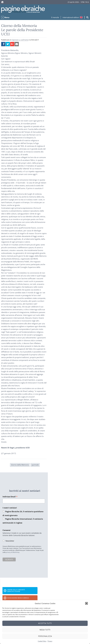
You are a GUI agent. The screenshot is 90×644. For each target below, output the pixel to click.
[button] (86, 603)
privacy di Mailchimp (13, 552)
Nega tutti (45, 630)
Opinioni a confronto (20, 40)
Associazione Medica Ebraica (18, 598)
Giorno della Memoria (20, 465)
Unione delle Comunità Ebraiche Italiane (16, 591)
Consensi (7, 530)
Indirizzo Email (10, 497)
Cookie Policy (42, 641)
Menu (7, 17)
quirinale (35, 465)
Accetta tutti (45, 623)
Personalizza (45, 636)
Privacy (50, 641)
